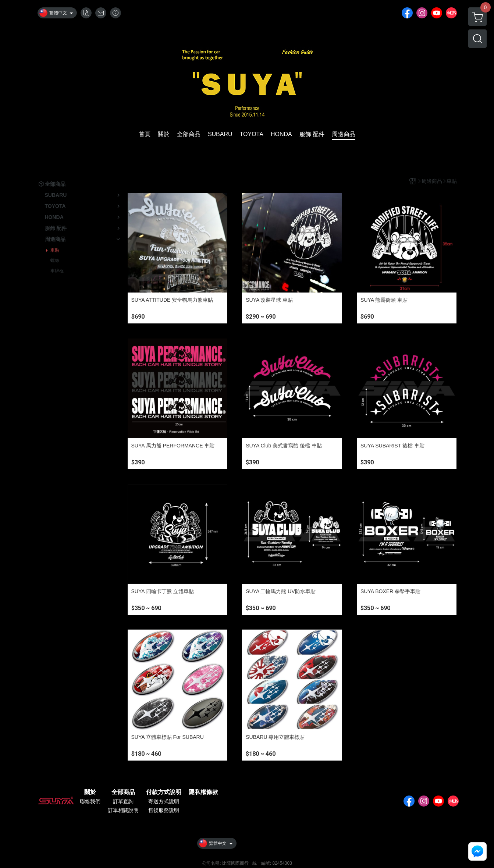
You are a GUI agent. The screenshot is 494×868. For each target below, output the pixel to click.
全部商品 (123, 792)
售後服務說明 (164, 810)
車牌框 (57, 271)
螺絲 (55, 261)
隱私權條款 (203, 792)
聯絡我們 (90, 801)
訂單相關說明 (123, 810)
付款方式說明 (164, 792)
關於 (90, 792)
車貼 (55, 250)
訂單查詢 (123, 801)
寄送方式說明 (164, 801)
